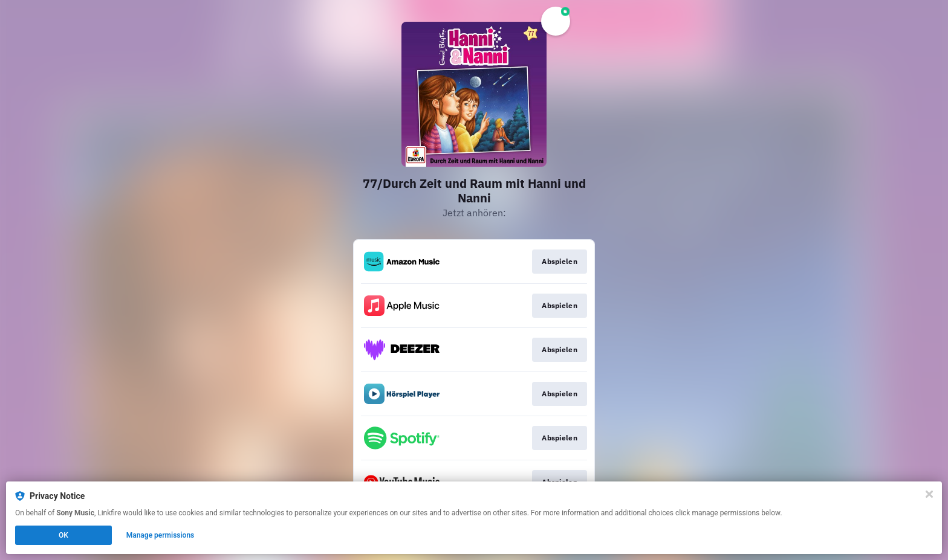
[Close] (929, 494)
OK (63, 535)
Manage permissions (161, 535)
